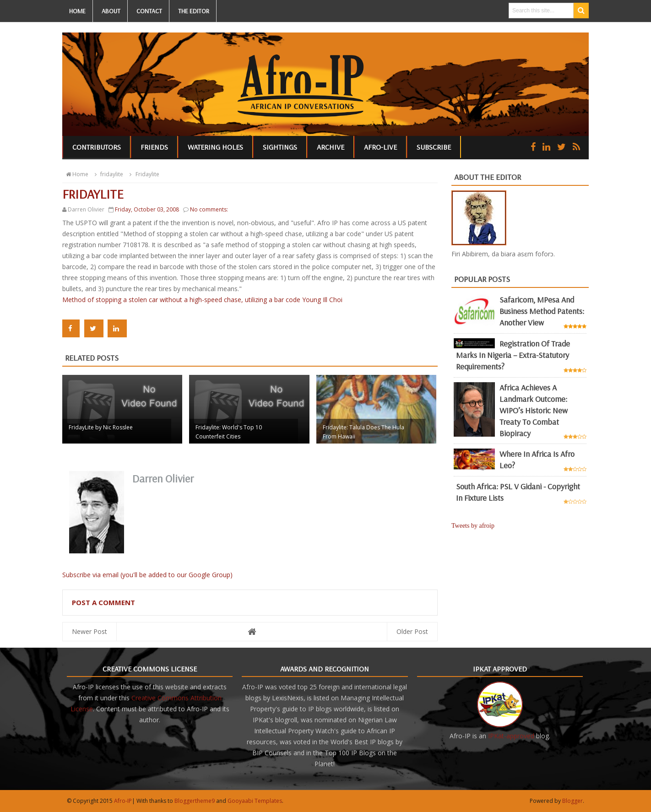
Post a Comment (103, 602)
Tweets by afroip (473, 526)
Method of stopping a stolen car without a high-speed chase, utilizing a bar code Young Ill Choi (202, 300)
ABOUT (111, 11)
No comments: (209, 209)
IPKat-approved (511, 736)
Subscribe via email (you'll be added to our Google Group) (147, 575)
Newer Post (90, 631)
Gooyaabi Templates (255, 801)
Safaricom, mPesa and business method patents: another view (542, 311)
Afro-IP (123, 801)
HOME (77, 11)
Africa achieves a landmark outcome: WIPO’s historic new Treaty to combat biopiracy (534, 410)
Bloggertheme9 (195, 801)
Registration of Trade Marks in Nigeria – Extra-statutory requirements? (513, 355)
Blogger (572, 801)
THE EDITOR (194, 11)
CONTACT (149, 11)
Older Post (412, 631)
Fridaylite (143, 174)
